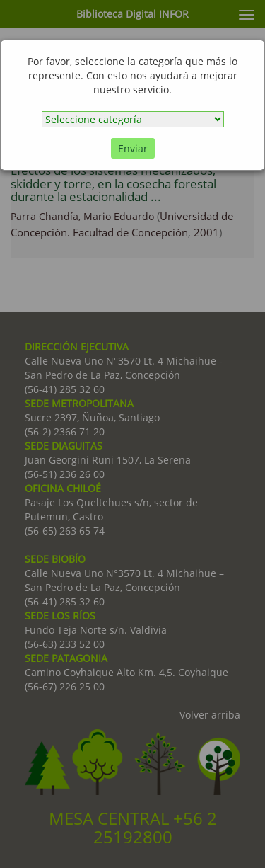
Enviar (133, 148)
